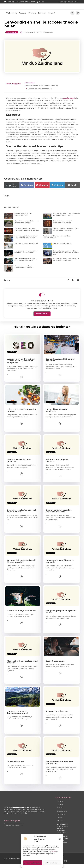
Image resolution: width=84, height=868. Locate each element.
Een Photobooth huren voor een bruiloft (59, 766)
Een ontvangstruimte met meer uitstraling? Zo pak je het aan (26, 241)
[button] (60, 839)
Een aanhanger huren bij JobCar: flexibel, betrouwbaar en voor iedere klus (66, 256)
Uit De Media (12, 17)
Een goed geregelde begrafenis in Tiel (61, 615)
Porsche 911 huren (16, 765)
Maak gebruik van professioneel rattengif (22, 666)
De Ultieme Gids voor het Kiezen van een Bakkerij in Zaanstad (66, 263)
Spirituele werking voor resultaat (57, 464)
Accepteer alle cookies (33, 863)
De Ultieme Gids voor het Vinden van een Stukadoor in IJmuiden (66, 218)
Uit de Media (61, 818)
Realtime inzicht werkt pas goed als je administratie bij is (57, 241)
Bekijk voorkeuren (52, 863)
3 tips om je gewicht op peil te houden (22, 414)
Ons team (42, 17)
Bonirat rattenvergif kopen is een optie (60, 565)
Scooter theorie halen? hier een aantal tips (42, 89)
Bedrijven (12, 36)
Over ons (32, 17)
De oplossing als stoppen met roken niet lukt (21, 515)
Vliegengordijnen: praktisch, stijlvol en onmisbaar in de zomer (66, 233)
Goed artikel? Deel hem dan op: (40, 92)
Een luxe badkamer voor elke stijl (26, 247)
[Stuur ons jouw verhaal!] (42, 298)
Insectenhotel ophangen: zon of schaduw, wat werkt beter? (26, 256)
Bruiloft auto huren (55, 665)
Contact (52, 17)
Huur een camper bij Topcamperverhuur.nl (17, 716)
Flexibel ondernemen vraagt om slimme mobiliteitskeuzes (26, 263)
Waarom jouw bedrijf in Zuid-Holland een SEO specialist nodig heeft (21, 364)
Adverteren (61, 825)
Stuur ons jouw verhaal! (42, 305)
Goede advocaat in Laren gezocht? (19, 464)
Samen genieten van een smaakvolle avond (24, 218)
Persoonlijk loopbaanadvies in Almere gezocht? (21, 565)
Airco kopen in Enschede (62, 247)
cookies (54, 852)
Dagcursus (30, 86)
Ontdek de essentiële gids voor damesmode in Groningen (25, 271)
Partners (23, 17)
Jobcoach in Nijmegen (57, 715)
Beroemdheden (62, 815)
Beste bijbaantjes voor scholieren (57, 414)
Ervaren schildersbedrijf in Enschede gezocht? (59, 515)
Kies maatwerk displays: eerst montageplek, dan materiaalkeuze (27, 233)
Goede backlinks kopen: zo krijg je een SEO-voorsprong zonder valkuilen (62, 832)
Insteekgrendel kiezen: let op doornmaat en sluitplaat (64, 226)
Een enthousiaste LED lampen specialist (60, 364)
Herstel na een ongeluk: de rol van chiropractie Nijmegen (27, 226)
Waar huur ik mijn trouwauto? (21, 614)
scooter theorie (69, 102)
